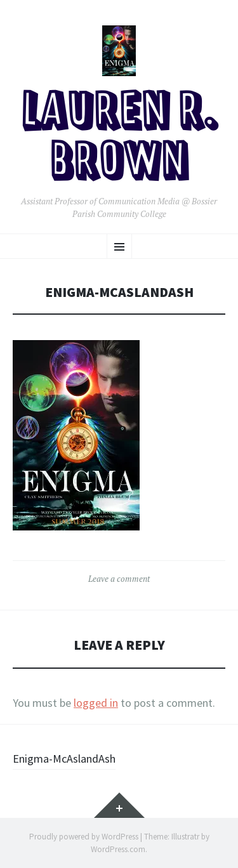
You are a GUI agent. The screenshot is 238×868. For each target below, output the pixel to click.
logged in (96, 703)
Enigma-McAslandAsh (64, 759)
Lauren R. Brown (119, 139)
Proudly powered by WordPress (84, 837)
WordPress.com (118, 849)
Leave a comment (119, 579)
